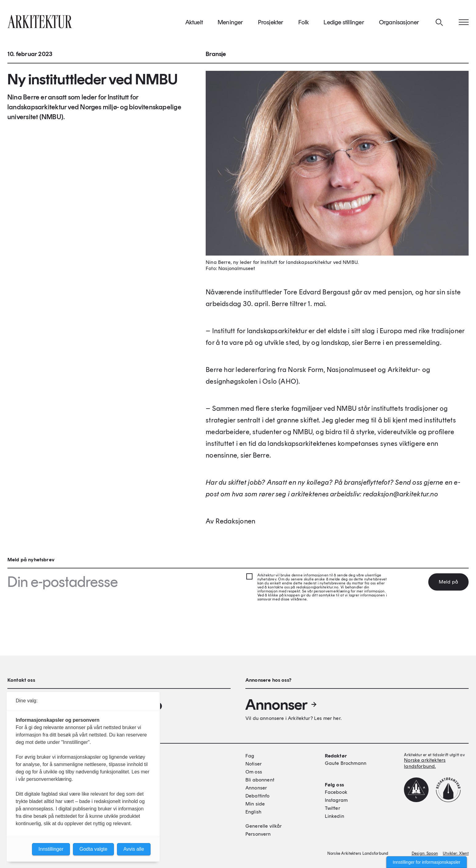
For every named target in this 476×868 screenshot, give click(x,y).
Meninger (230, 24)
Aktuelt (194, 24)
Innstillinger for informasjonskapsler (427, 862)
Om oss (254, 772)
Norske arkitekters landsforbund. (425, 763)
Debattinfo (258, 796)
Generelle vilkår (264, 826)
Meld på (448, 582)
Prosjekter (271, 24)
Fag (250, 756)
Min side (255, 804)
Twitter (333, 808)
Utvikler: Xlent (456, 853)
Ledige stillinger (344, 24)
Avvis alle (134, 849)
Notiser (254, 764)
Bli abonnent (260, 780)
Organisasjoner (399, 24)
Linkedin (335, 816)
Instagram (336, 800)
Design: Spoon (425, 853)
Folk (304, 24)
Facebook (336, 792)
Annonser (281, 704)
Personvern (258, 834)
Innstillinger (51, 849)
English (253, 812)
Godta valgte (93, 849)
